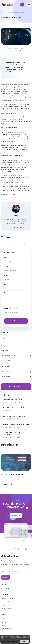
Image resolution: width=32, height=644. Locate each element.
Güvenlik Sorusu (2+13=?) (11, 308)
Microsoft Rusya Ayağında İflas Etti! (14, 416)
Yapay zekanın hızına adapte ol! (13, 400)
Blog (11, 12)
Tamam (24, 642)
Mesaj (6, 293)
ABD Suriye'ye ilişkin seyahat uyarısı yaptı (16, 425)
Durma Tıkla (16, 516)
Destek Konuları (7, 366)
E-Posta (6, 266)
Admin (16, 216)
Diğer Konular (6, 371)
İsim (5, 257)
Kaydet (16, 321)
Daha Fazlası (14, 640)
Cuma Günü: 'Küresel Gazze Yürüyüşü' (15, 408)
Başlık (5, 275)
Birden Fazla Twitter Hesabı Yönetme (14, 474)
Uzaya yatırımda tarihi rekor (11, 17)
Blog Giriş (5, 350)
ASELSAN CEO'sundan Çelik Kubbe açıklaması (14, 434)
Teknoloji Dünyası (20, 12)
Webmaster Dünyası (9, 356)
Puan (5, 284)
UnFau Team (6, 377)
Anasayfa (4, 12)
